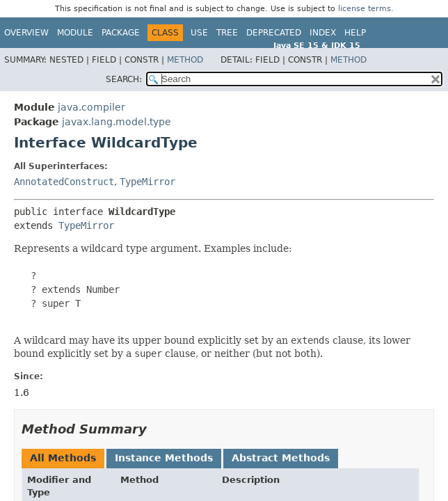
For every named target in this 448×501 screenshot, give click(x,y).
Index (323, 33)
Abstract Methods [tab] (281, 458)
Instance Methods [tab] (164, 458)
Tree (227, 33)
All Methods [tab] (63, 458)
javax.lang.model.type (117, 122)
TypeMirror (147, 182)
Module (75, 33)
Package (121, 33)
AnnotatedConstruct (64, 182)
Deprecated (274, 33)
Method (185, 60)
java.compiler (91, 107)
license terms (365, 9)
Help (355, 33)
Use (199, 33)
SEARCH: (124, 79)
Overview (26, 33)
